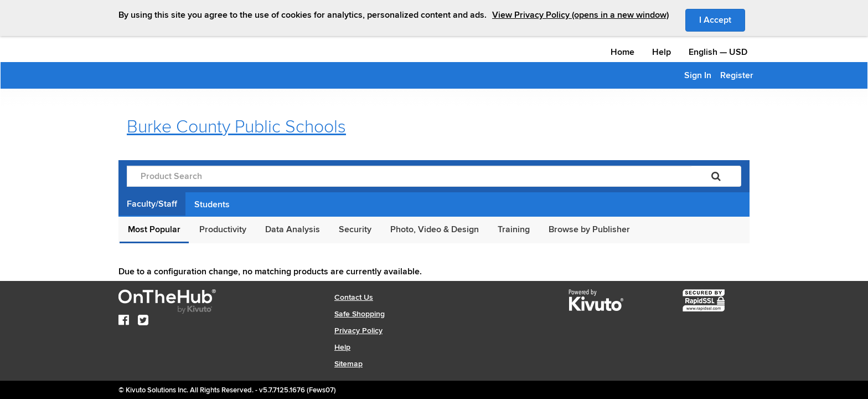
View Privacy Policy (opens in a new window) (580, 15)
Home (622, 52)
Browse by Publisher (589, 229)
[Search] (716, 176)
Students (212, 204)
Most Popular (154, 229)
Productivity (223, 229)
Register (737, 75)
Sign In (698, 75)
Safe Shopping (360, 314)
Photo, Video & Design (435, 229)
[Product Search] (409, 176)
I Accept (722, 19)
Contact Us (354, 297)
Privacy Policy (358, 331)
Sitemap (348, 364)
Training (514, 229)
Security (355, 229)
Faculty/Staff (152, 204)
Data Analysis (293, 229)
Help (662, 52)
